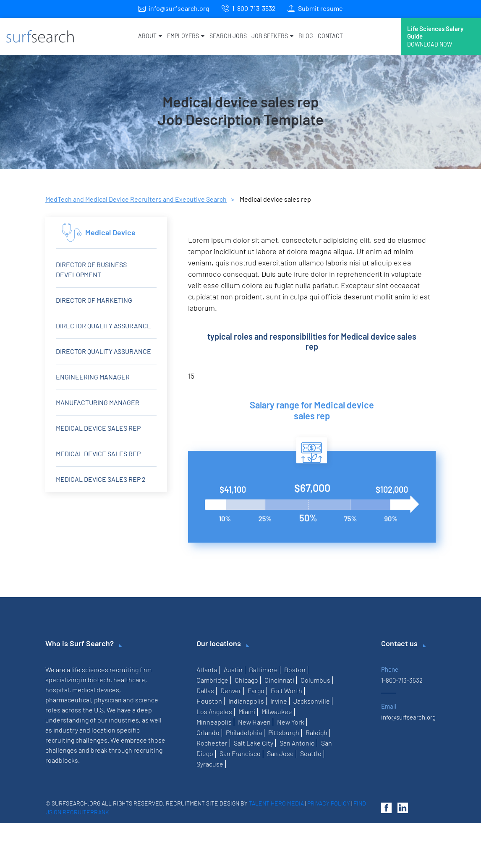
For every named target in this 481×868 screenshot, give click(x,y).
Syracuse (210, 764)
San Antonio (297, 743)
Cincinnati (279, 680)
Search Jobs (228, 36)
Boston (295, 669)
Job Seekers (272, 36)
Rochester (212, 743)
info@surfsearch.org (179, 8)
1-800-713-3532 (254, 8)
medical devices (96, 690)
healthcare (129, 680)
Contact (330, 36)
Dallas (205, 690)
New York (291, 722)
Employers (186, 36)
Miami (247, 711)
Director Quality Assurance (103, 326)
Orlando (208, 732)
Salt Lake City (254, 743)
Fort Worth (286, 690)
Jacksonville (312, 701)
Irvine (279, 701)
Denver (231, 690)
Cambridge (212, 680)
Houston (209, 701)
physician (108, 700)
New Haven (254, 722)
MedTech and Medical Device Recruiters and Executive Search (136, 199)
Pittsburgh (284, 732)
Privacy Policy (329, 803)
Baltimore (263, 669)
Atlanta (207, 669)
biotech (99, 680)
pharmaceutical (68, 700)
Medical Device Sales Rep (98, 453)
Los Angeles (214, 711)
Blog (306, 36)
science (147, 700)
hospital (57, 690)
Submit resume (320, 8)
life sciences (90, 669)
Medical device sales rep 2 (101, 479)
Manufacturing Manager (98, 402)
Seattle (311, 753)
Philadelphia (244, 732)
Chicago (246, 680)
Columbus (315, 680)
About (150, 36)
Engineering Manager (93, 377)
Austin (233, 669)
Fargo (256, 690)
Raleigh (316, 732)
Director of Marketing (94, 300)
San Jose (280, 753)
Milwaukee (277, 711)
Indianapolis (246, 701)
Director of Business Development (91, 269)
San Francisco (240, 753)
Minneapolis (214, 722)
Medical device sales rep (98, 428)
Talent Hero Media (276, 803)
